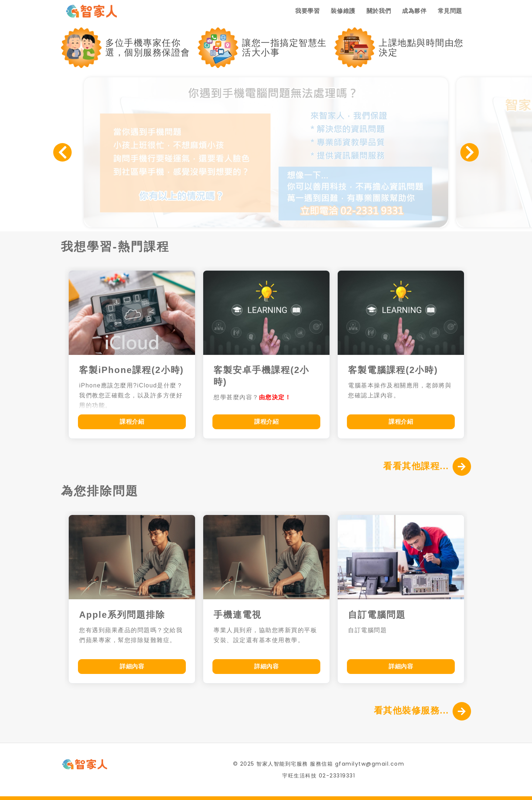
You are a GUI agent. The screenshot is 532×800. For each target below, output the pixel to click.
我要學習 (307, 11)
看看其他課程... (416, 466)
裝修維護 (343, 11)
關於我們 (379, 11)
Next (470, 152)
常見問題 (450, 11)
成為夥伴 (414, 11)
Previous (62, 152)
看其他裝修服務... (411, 710)
